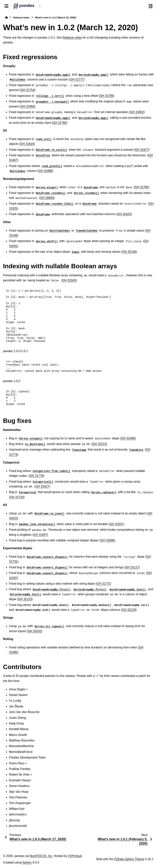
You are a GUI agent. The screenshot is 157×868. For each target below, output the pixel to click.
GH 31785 (141, 187)
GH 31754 (28, 90)
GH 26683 (47, 198)
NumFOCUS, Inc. (41, 856)
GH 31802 (137, 112)
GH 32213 (99, 444)
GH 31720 (17, 497)
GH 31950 (28, 106)
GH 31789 (106, 96)
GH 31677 (142, 150)
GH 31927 (42, 486)
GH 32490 (128, 438)
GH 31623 (124, 214)
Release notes (21, 18)
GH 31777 (77, 79)
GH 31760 (60, 123)
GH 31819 (27, 144)
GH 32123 (25, 599)
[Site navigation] (6, 6)
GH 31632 (34, 631)
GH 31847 (40, 535)
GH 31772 (103, 584)
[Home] (6, 18)
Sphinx (27, 862)
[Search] (143, 6)
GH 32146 (129, 252)
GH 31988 (45, 171)
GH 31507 (116, 524)
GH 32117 (132, 567)
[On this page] (151, 6)
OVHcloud (75, 856)
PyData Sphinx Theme (129, 859)
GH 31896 (107, 540)
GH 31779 (36, 476)
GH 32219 (129, 610)
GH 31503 (69, 280)
